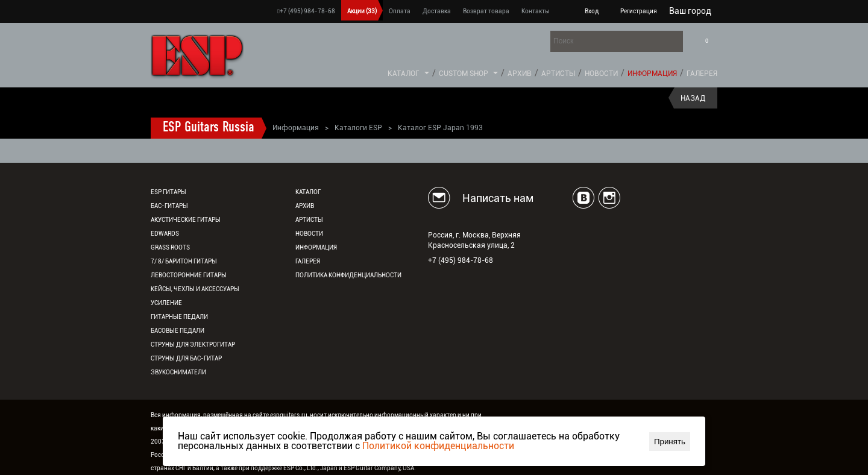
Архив (520, 74)
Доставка (437, 11)
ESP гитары (168, 192)
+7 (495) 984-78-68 (306, 11)
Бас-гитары (169, 206)
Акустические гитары (186, 220)
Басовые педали (178, 331)
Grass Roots (170, 247)
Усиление (166, 303)
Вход (592, 11)
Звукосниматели (178, 372)
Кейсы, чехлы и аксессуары (195, 289)
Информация (652, 74)
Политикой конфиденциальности (438, 446)
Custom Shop (464, 74)
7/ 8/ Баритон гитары (184, 261)
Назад (693, 98)
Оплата (400, 11)
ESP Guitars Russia (209, 128)
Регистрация (639, 11)
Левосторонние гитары (189, 275)
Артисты (558, 74)
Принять (670, 442)
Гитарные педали (179, 317)
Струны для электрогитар (193, 344)
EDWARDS (165, 234)
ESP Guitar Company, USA (379, 468)
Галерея (702, 74)
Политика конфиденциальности (348, 275)
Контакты (536, 11)
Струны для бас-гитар (186, 358)
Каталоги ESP (358, 128)
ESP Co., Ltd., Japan (310, 468)
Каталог (404, 74)
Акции (362, 11)
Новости (601, 74)
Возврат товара (486, 11)
